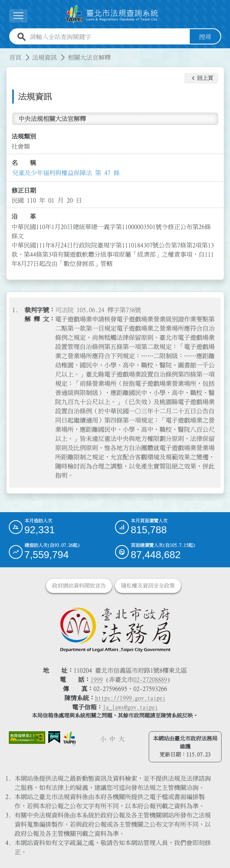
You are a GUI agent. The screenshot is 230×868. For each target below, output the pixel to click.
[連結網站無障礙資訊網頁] (27, 738)
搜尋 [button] (205, 37)
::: (5, 53)
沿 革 (24, 216)
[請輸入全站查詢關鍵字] (108, 37)
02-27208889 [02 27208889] (150, 680)
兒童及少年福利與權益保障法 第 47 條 (66, 173)
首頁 (15, 57)
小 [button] (103, 739)
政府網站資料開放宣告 (79, 586)
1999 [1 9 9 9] (97, 680)
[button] (201, 78)
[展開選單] (18, 16)
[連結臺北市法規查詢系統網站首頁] (112, 14)
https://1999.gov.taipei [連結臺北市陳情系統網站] (130, 698)
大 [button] (122, 739)
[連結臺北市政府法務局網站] (115, 629)
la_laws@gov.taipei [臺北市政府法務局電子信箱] (130, 707)
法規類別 (24, 136)
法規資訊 (44, 57)
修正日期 (24, 190)
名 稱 (24, 163)
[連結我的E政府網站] (54, 738)
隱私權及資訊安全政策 (148, 586)
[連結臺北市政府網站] (70, 738)
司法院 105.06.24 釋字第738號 (98, 310)
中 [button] (112, 739)
